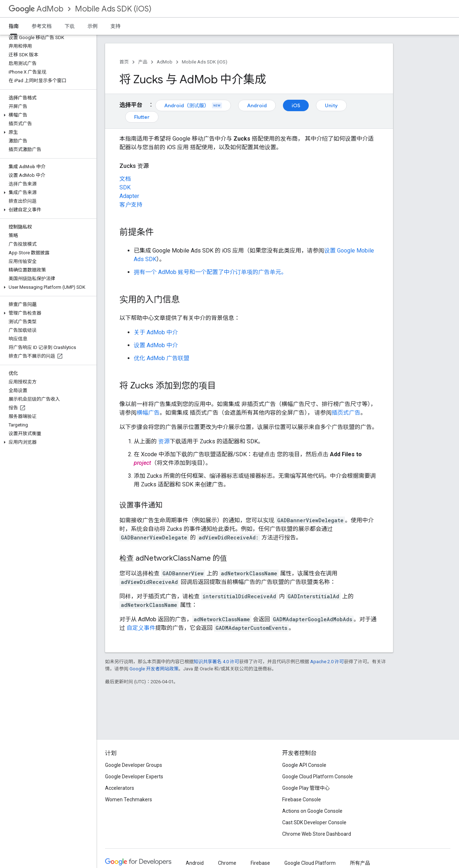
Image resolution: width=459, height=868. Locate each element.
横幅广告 (148, 413)
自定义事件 (141, 628)
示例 (93, 26)
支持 (115, 26)
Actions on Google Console (312, 811)
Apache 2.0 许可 (327, 662)
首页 (124, 62)
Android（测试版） (193, 105)
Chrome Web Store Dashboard (317, 834)
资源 (164, 441)
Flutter (142, 117)
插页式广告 (346, 413)
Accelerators (120, 788)
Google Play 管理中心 (306, 788)
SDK (125, 187)
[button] (47, 115)
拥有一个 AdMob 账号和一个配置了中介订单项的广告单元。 (210, 272)
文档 (125, 179)
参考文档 (42, 26)
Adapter (129, 196)
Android (257, 105)
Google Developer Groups (134, 765)
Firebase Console (302, 799)
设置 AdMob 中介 (156, 345)
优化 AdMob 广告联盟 (162, 358)
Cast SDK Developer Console (314, 822)
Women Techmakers (129, 799)
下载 (70, 26)
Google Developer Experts (134, 777)
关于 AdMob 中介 (156, 332)
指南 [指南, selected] (14, 26)
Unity (331, 105)
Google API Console (304, 765)
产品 (143, 62)
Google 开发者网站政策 (154, 669)
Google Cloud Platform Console (318, 777)
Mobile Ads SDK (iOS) (113, 9)
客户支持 (131, 205)
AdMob (36, 9)
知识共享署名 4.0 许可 (216, 662)
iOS (296, 105)
